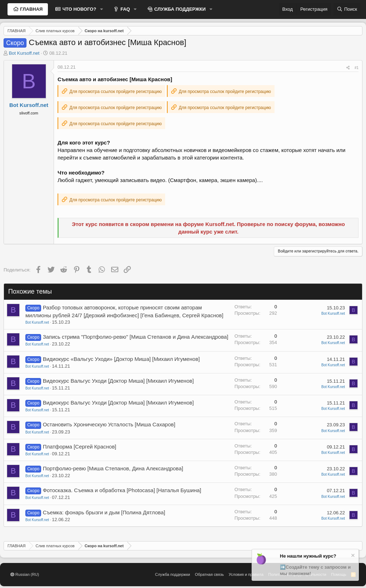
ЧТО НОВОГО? (79, 9)
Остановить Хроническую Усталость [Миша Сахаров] (109, 424)
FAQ (124, 9)
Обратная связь (209, 574)
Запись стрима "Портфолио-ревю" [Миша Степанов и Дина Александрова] (136, 337)
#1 (357, 68)
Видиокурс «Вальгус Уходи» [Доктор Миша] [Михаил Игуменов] (121, 359)
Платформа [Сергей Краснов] (80, 447)
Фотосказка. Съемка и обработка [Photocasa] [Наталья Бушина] (122, 490)
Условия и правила (246, 574)
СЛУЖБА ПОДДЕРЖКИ (179, 9)
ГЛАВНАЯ (31, 9)
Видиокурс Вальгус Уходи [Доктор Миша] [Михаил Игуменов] (118, 403)
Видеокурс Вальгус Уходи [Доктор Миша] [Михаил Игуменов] (118, 381)
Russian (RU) (25, 574)
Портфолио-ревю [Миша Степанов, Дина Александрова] (113, 468)
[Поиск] (347, 9)
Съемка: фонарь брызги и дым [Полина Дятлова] (104, 512)
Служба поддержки (173, 574)
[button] (102, 9)
